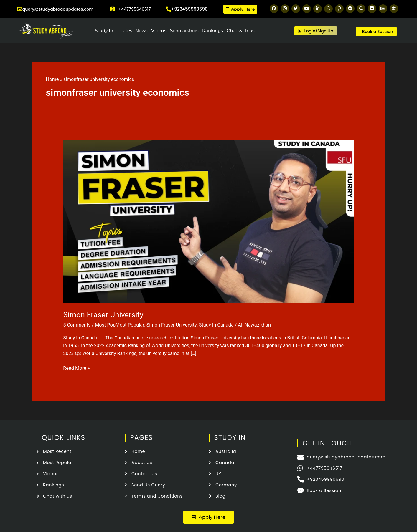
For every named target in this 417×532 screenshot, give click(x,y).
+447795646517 (134, 9)
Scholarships (184, 30)
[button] (208, 516)
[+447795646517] (113, 9)
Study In (104, 30)
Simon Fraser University (103, 315)
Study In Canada (213, 325)
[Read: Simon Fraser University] (208, 221)
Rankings (213, 30)
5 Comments (76, 325)
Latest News (134, 30)
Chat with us (241, 30)
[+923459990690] (169, 9)
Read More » (76, 367)
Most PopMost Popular (118, 325)
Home (52, 79)
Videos (159, 30)
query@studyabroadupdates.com (59, 9)
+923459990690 (189, 9)
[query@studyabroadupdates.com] (18, 9)
